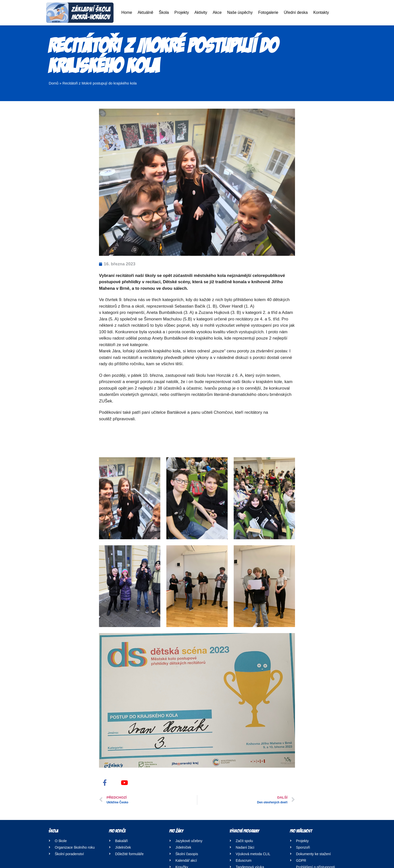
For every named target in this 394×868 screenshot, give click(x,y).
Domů (54, 83)
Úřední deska (296, 12)
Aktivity (201, 12)
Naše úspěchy (240, 12)
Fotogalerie (268, 12)
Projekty (182, 12)
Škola (164, 12)
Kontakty (321, 12)
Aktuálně (145, 12)
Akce (217, 12)
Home (127, 12)
